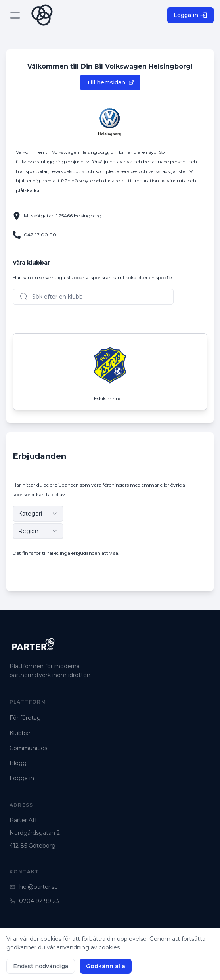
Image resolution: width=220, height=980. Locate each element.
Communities (28, 748)
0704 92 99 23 (34, 901)
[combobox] (38, 514)
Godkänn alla (106, 966)
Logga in (190, 15)
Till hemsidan (110, 82)
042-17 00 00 (40, 235)
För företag (25, 718)
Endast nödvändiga (41, 966)
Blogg (18, 763)
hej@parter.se (34, 887)
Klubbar (20, 733)
